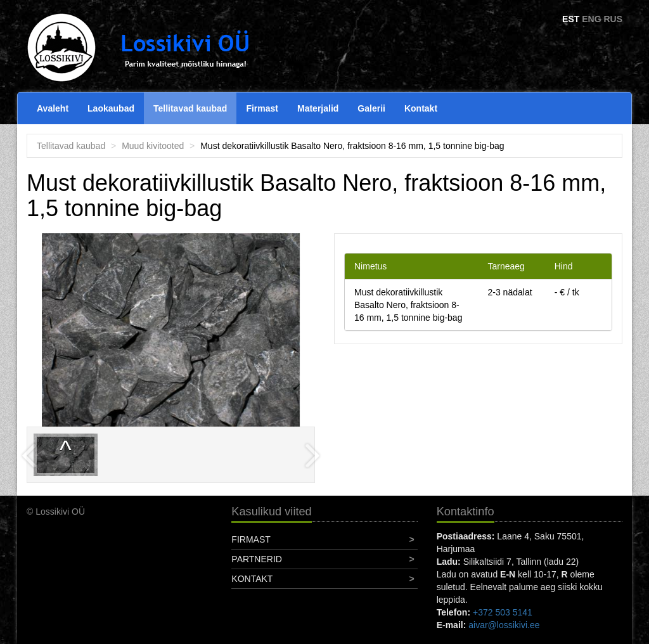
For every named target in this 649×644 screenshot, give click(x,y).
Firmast (262, 108)
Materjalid (318, 108)
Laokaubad (111, 108)
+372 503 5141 (503, 612)
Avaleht (53, 108)
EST (571, 19)
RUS (613, 19)
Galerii (371, 108)
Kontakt (421, 108)
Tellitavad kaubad (190, 108)
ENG (591, 19)
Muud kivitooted (153, 146)
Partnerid (257, 559)
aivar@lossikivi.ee (504, 625)
